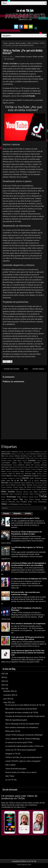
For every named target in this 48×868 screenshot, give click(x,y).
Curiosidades (6, 463)
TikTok (29, 43)
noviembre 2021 (9, 695)
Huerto (4, 476)
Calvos (45, 456)
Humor (9, 476)
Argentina (14, 454)
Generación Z (30, 471)
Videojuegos (42, 502)
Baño (7, 456)
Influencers (28, 476)
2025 (3, 674)
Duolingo (37, 465)
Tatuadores (38, 494)
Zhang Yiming (27, 504)
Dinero (15, 465)
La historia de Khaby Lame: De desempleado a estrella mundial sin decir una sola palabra (29, 564)
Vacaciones (4, 502)
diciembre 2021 (9, 691)
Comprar (25, 461)
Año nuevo (44, 452)
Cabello (40, 456)
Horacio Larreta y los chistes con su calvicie (21, 772)
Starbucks (26, 494)
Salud (36, 492)
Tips (21, 499)
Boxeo (30, 456)
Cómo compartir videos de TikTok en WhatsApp (23, 739)
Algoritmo (15, 452)
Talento (32, 494)
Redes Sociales (21, 43)
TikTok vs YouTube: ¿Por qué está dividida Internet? (23, 52)
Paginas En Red (26, 865)
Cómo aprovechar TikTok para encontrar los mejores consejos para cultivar (28, 638)
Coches (45, 458)
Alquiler (21, 452)
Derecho (44, 463)
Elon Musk (16, 467)
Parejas (3, 487)
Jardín (32, 478)
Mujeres (8, 485)
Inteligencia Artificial (14, 478)
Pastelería (9, 487)
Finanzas (33, 469)
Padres (35, 485)
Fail (46, 467)
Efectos (11, 467)
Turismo (38, 499)
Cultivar (44, 461)
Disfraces (21, 465)
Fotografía (40, 469)
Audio (27, 454)
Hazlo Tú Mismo (14, 473)
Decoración (28, 463)
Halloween (4, 474)
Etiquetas (17, 513)
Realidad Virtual (31, 489)
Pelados (21, 487)
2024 (3, 677)
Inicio (26, 369)
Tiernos (36, 497)
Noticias (30, 485)
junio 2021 (7, 699)
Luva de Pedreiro (33, 481)
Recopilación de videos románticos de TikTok (22, 713)
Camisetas (4, 458)
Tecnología (11, 497)
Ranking (22, 489)
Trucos (31, 499)
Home (5, 43)
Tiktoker (15, 499)
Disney (28, 465)
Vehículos (12, 502)
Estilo (26, 467)
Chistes (32, 458)
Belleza (17, 456)
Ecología (44, 465)
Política (39, 487)
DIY (32, 465)
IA (12, 476)
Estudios (36, 467)
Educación (5, 467)
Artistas (23, 454)
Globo (36, 471)
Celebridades (20, 458)
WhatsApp (14, 504)
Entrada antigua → (39, 369)
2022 (3, 685)
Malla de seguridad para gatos (16, 720)
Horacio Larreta (42, 474)
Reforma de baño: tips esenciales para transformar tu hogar (25, 593)
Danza (14, 463)
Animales (37, 452)
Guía (45, 471)
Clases (41, 458)
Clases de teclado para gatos (16, 769)
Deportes (37, 463)
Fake (3, 469)
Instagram (35, 476)
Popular (44, 487)
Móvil (3, 485)
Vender (18, 502)
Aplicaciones (6, 454)
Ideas (15, 476)
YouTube (35, 43)
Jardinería (38, 478)
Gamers (9, 471)
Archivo (28, 513)
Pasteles (16, 487)
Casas (14, 458)
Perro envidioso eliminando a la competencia (28, 624)
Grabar (41, 471)
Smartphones (18, 494)
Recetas (44, 489)
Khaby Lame (6, 481)
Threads (31, 497)
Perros (29, 487)
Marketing (43, 481)
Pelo (25, 487)
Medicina (17, 483)
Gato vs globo (10, 765)
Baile (3, 456)
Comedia (9, 461)
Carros (10, 458)
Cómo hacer (17, 460)
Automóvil (33, 454)
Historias (28, 473)
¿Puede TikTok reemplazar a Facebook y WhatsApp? (24, 735)
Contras (39, 461)
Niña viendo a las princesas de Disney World (21, 709)
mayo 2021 (7, 702)
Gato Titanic (10, 776)
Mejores (23, 483)
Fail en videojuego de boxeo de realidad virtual (22, 724)
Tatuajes (44, 494)
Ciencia (36, 458)
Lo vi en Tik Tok (25, 10)
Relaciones (19, 492)
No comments (9, 59)
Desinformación (7, 465)
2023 (3, 681)
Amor (25, 452)
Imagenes (20, 476)
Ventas (30, 502)
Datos (20, 463)
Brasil (35, 456)
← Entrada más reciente (11, 369)
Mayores (11, 483)
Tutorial (44, 499)
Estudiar (31, 467)
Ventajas (24, 502)
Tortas (26, 500)
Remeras (26, 492)
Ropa (31, 492)
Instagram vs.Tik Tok (13, 754)
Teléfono (19, 497)
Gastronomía (16, 471)
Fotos (45, 469)
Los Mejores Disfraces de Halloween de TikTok (29, 579)
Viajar (35, 502)
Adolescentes (6, 452)
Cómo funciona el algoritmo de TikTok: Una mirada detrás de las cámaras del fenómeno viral (28, 653)
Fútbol (3, 471)
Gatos (22, 471)
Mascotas (5, 483)
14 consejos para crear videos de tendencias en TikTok (19, 797)
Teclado (3, 497)
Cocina (4, 460)
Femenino (21, 469)
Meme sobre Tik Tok (13, 731)
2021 (3, 689)
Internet (12, 43)
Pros (11, 489)
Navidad (19, 485)
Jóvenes (45, 478)
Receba (39, 489)
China (27, 458)
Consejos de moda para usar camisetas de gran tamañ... (26, 716)
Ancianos (30, 452)
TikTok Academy (6, 500)
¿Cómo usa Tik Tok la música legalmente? (21, 750)
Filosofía (27, 469)
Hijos (23, 474)
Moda (33, 483)
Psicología (16, 489)
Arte (19, 454)
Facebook (41, 467)
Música (13, 485)
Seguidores (43, 492)
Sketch (11, 494)
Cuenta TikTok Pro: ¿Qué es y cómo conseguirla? (23, 761)
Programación (5, 489)
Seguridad (5, 494)
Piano (34, 487)
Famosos (8, 469)
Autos (39, 454)
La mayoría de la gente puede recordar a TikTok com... (25, 746)
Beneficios (24, 456)
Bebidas (12, 456)
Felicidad (15, 469)
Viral (9, 504)
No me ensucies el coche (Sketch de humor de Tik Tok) (25, 705)
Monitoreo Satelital (41, 483)
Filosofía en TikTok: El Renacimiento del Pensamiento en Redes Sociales (26, 533)
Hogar (34, 473)
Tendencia (25, 497)
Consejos (32, 460)
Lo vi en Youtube (29, 96)
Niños (24, 485)
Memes (28, 483)
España (22, 467)
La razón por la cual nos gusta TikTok (25, 518)
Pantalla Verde (42, 485)
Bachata (44, 454)
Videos (4, 504)
